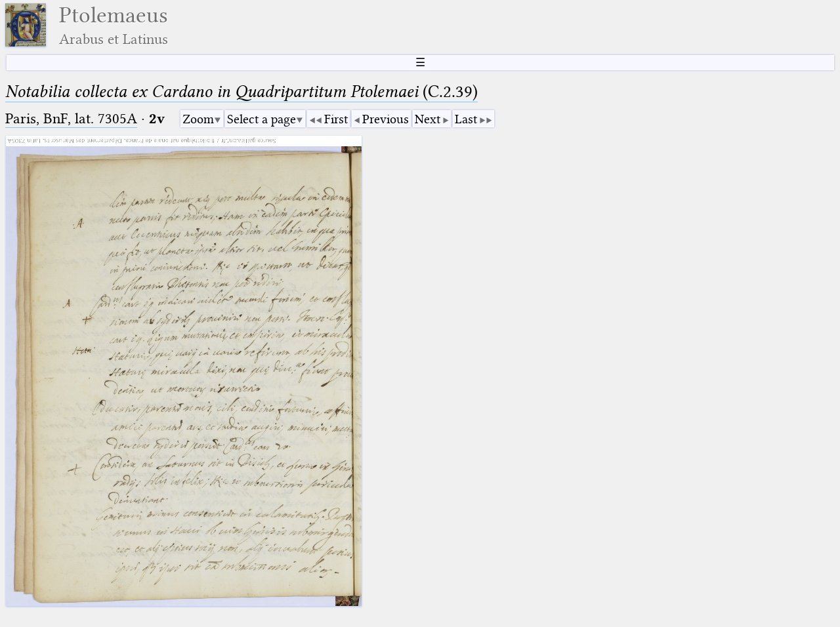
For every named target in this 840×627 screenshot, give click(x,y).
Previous (386, 119)
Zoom (198, 119)
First (336, 119)
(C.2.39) (241, 91)
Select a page (262, 119)
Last (466, 119)
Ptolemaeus (114, 25)
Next (428, 119)
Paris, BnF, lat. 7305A (71, 118)
